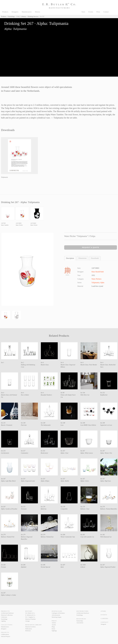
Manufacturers (27, 12)
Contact (106, 12)
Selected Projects (6, 636)
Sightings (54, 631)
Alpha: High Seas (106, 481)
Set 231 (3, 423)
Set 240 (43, 423)
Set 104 (83, 393)
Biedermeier (44, 453)
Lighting (3, 621)
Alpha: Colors (85, 481)
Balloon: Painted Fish (8, 537)
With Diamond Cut (106, 537)
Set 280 (63, 535)
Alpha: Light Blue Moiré (8, 481)
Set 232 (103, 393)
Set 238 (23, 423)
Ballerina (44, 509)
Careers (105, 619)
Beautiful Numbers (46, 395)
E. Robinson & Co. (30, 615)
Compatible (64, 509)
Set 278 (63, 507)
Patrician (24, 425)
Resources (81, 619)
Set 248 (63, 423)
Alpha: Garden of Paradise (9, 509)
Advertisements (56, 615)
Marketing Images (57, 617)
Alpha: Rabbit (65, 481)
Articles (54, 623)
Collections (4, 617)
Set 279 (83, 507)
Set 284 (23, 565)
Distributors (83, 611)
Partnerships (80, 621)
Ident (62, 567)
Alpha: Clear (65, 453)
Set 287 (63, 565)
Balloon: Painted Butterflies (109, 509)
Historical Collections (7, 615)
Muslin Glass (45, 365)
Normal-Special (45, 567)
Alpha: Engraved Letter (28, 481)
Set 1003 (83, 565)
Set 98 (62, 393)
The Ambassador (46, 425)
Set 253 (3, 451)
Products (5, 12)
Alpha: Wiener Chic (106, 453)
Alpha (102, 283)
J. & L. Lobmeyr (21, 17)
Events (91, 12)
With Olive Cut (85, 395)
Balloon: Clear (85, 509)
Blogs (53, 627)
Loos (62, 425)
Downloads (95, 258)
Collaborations (5, 634)
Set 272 (23, 507)
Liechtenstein (5, 453)
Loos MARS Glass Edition (88, 425)
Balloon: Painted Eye (47, 537)
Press (98, 12)
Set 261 (43, 451)
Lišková (83, 567)
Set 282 (103, 535)
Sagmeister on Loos (106, 425)
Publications (29, 629)
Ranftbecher (104, 395)
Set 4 (42, 363)
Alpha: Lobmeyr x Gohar (9, 595)
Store (83, 12)
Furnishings (11, 17)
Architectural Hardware (7, 613)
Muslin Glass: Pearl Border (89, 365)
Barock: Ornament (7, 425)
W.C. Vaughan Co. (30, 617)
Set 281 (83, 535)
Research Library (34, 625)
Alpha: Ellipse (45, 481)
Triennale (24, 509)
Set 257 (23, 451)
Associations (80, 623)
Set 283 (3, 565)
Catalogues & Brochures (58, 613)
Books (53, 629)
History (38, 12)
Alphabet (24, 567)
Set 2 (22, 363)
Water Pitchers (96, 279)
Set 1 (3, 363)
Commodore (25, 453)
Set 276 (43, 507)
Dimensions (82, 258)
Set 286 (43, 565)
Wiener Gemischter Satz (68, 537)
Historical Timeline (31, 619)
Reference (28, 631)
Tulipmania (4, 177)
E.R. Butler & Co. (30, 613)
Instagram (103, 624)
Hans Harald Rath (98, 272)
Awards (54, 625)
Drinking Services (33, 17)
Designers (15, 12)
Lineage (27, 621)
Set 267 (63, 451)
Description (70, 258)
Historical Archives (31, 627)
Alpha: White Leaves (87, 453)
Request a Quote (91, 247)
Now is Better (25, 395)
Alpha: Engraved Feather (108, 567)
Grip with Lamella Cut (87, 537)
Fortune (3, 567)
